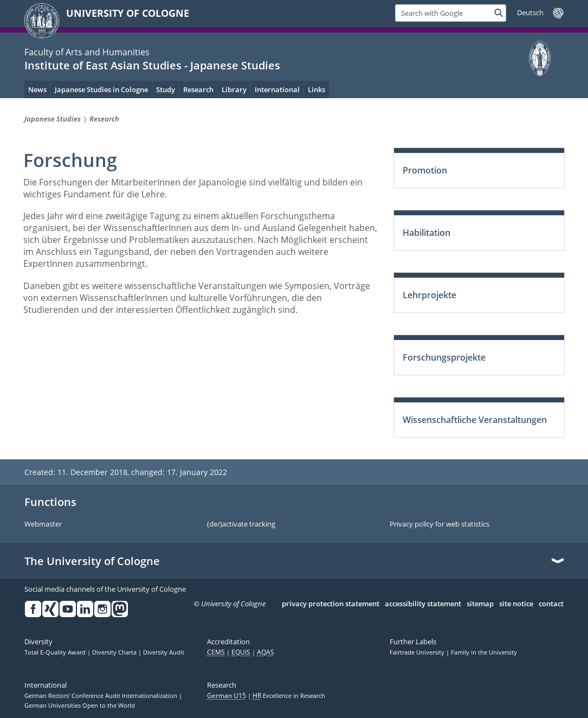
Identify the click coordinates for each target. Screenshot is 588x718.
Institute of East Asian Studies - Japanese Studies (152, 65)
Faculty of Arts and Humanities (87, 52)
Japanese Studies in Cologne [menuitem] (101, 89)
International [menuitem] (277, 89)
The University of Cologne (92, 561)
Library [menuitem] (234, 89)
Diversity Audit (164, 652)
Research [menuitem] (198, 89)
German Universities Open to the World (80, 706)
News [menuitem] (37, 89)
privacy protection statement (331, 604)
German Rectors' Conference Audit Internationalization (102, 696)
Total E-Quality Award (56, 652)
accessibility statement (423, 604)
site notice (516, 604)
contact (551, 604)
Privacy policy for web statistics (440, 524)
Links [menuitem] (316, 89)
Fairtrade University (418, 652)
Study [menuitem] (166, 89)
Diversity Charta (115, 652)
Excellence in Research (289, 696)
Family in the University (484, 652)
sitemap (480, 604)
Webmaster (43, 524)
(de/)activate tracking (241, 524)
